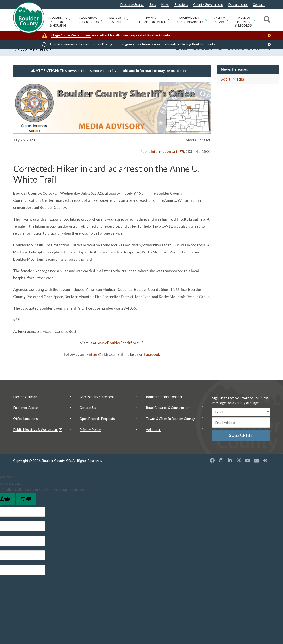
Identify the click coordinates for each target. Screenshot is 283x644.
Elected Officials (25, 403)
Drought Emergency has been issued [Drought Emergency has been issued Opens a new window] (132, 44)
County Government (208, 5)
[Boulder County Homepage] (29, 18)
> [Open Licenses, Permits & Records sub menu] (254, 20)
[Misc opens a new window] (256, 467)
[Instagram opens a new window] (221, 467)
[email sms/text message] (241, 418)
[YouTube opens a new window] (248, 467)
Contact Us (88, 414)
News (165, 5)
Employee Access (26, 414)
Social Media (232, 86)
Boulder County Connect (164, 403)
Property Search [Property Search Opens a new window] (132, 5)
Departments (238, 5)
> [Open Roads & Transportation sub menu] (169, 20)
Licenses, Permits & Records (243, 22)
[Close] (270, 35)
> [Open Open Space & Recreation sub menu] (101, 20)
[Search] (266, 20)
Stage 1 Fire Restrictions (71, 35)
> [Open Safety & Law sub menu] (227, 20)
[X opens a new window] (239, 467)
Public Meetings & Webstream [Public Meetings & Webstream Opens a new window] (35, 436)
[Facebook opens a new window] (212, 467)
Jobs (153, 5)
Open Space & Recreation (88, 20)
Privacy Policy (90, 436)
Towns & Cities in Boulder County (170, 425)
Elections (181, 5)
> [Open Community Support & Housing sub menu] (70, 20)
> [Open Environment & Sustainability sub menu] (206, 20)
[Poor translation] (26, 505)
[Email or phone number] (241, 429)
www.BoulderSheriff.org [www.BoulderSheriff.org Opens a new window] (118, 349)
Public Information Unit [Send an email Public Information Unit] (159, 158)
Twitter (91, 361)
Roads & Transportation (151, 20)
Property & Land (117, 20)
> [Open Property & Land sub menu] (128, 20)
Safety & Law (219, 20)
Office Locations (26, 425)
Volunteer (153, 436)
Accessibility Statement (97, 403)
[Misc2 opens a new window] (265, 467)
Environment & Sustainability (190, 20)
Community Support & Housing (58, 22)
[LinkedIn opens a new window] (230, 467)
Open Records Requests (97, 425)
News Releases (234, 76)
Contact (259, 5)
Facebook (152, 361)
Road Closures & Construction (168, 414)
